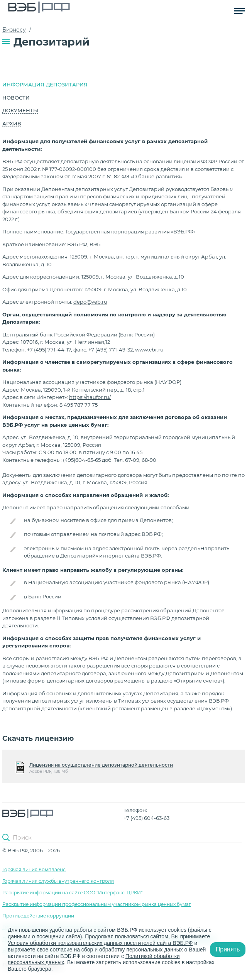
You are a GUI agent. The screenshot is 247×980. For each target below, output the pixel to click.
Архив (12, 123)
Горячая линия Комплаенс (34, 869)
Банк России (45, 596)
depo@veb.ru (90, 302)
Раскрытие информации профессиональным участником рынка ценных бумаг (97, 904)
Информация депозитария (45, 84)
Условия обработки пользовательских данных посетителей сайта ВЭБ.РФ (100, 943)
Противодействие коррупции (38, 916)
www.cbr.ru (149, 350)
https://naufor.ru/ (90, 397)
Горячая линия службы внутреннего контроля (58, 881)
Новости (16, 98)
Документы (20, 110)
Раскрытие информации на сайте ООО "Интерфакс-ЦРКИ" (72, 893)
